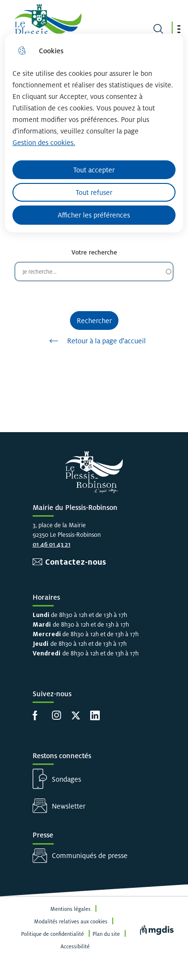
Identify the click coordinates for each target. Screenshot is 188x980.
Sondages (66, 779)
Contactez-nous (76, 562)
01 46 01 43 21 (52, 544)
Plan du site (106, 934)
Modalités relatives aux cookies (71, 921)
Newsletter (69, 806)
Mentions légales (70, 909)
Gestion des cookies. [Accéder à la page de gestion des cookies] (44, 142)
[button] (179, 29)
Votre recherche (94, 252)
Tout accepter (94, 170)
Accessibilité (75, 946)
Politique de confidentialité (53, 934)
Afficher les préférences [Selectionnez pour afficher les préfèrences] (94, 215)
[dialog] (94, 133)
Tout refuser (94, 192)
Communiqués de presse (90, 855)
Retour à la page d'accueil (94, 341)
